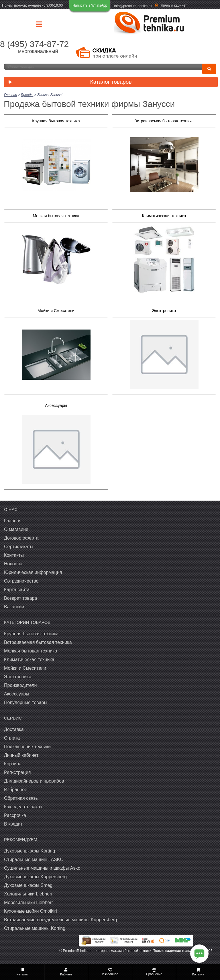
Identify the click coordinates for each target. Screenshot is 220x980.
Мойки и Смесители (56, 311)
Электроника (164, 311)
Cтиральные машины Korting (35, 928)
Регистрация (17, 772)
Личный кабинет (174, 5)
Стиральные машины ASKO (34, 860)
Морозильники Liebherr (29, 902)
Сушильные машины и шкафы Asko (42, 868)
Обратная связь (21, 798)
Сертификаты (19, 547)
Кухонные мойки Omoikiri (30, 911)
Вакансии (14, 607)
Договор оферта (21, 538)
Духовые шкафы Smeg (28, 885)
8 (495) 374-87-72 (34, 44)
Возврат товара (21, 598)
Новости (13, 564)
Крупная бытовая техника (56, 121)
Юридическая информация (33, 572)
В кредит (13, 824)
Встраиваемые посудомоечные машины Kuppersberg (60, 920)
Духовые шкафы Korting (30, 851)
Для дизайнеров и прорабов (34, 781)
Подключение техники (27, 747)
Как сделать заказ (23, 807)
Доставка (14, 729)
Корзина (13, 764)
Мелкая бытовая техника (56, 216)
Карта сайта (17, 590)
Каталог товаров (69, 82)
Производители (20, 685)
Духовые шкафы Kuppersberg (35, 877)
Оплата (12, 738)
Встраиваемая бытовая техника (164, 121)
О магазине (16, 529)
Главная (13, 521)
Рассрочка (15, 815)
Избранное (16, 790)
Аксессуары (56, 405)
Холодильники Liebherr (28, 894)
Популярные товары (26, 702)
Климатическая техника (164, 216)
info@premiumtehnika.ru (133, 6)
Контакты (14, 555)
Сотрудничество (21, 581)
